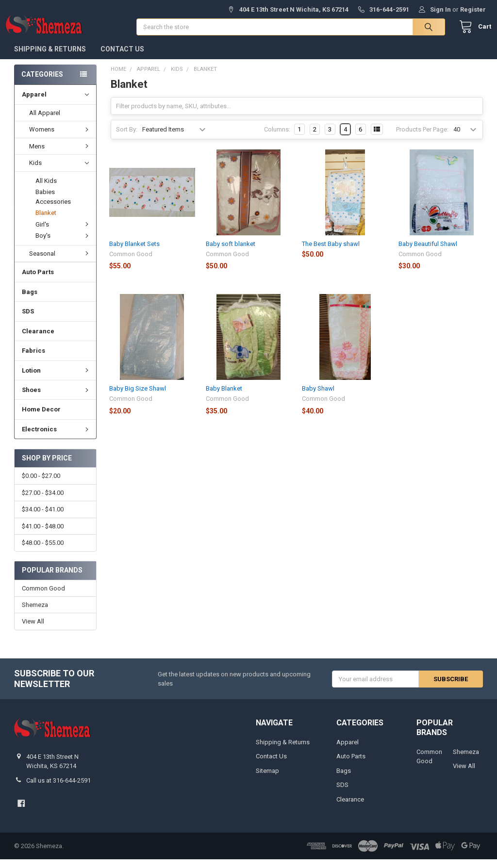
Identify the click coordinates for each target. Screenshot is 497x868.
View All (33, 631)
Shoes (56, 399)
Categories (42, 83)
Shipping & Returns (50, 58)
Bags (30, 301)
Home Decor (41, 418)
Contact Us (122, 58)
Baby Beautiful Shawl (428, 253)
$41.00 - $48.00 (43, 535)
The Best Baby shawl (331, 253)
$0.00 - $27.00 (41, 484)
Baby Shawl (318, 397)
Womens (60, 138)
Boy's (63, 244)
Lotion (56, 379)
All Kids (46, 189)
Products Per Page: (422, 138)
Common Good (43, 597)
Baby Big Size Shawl (138, 397)
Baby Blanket (224, 397)
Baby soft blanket (231, 253)
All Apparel (45, 122)
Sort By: (127, 138)
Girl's (63, 233)
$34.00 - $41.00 (43, 518)
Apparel (55, 103)
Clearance (38, 340)
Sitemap (267, 779)
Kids (59, 172)
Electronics (56, 438)
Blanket (46, 221)
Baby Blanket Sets (134, 253)
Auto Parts (38, 281)
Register (473, 9)
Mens (60, 155)
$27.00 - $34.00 (43, 501)
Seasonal (60, 262)
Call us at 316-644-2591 (58, 789)
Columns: (277, 138)
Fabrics (33, 359)
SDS (28, 320)
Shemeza (35, 614)
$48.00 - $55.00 (43, 551)
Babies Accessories (53, 205)
